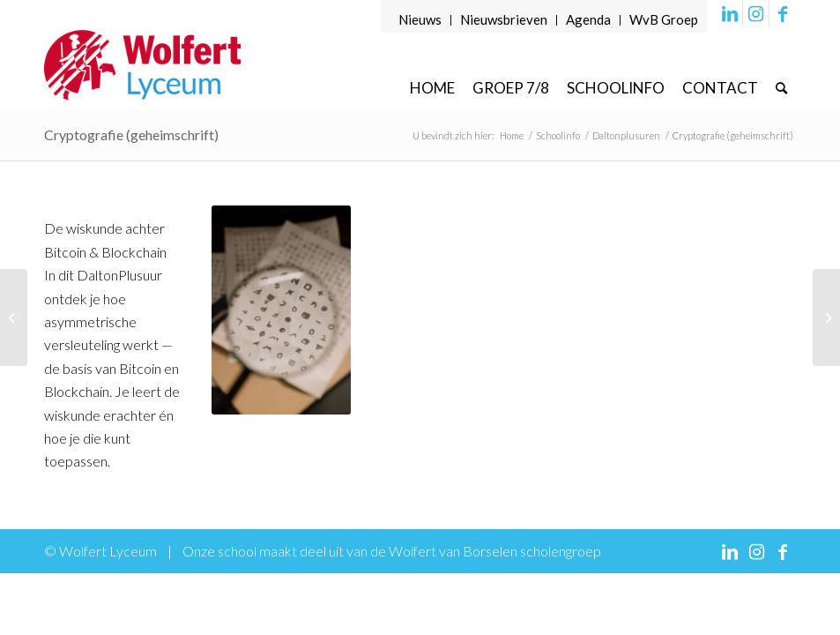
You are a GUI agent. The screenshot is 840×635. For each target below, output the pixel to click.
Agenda (588, 19)
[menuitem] (420, 20)
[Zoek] (781, 88)
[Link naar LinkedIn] (729, 13)
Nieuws (420, 19)
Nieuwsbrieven (504, 19)
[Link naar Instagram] (756, 13)
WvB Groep (664, 19)
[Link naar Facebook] (783, 13)
